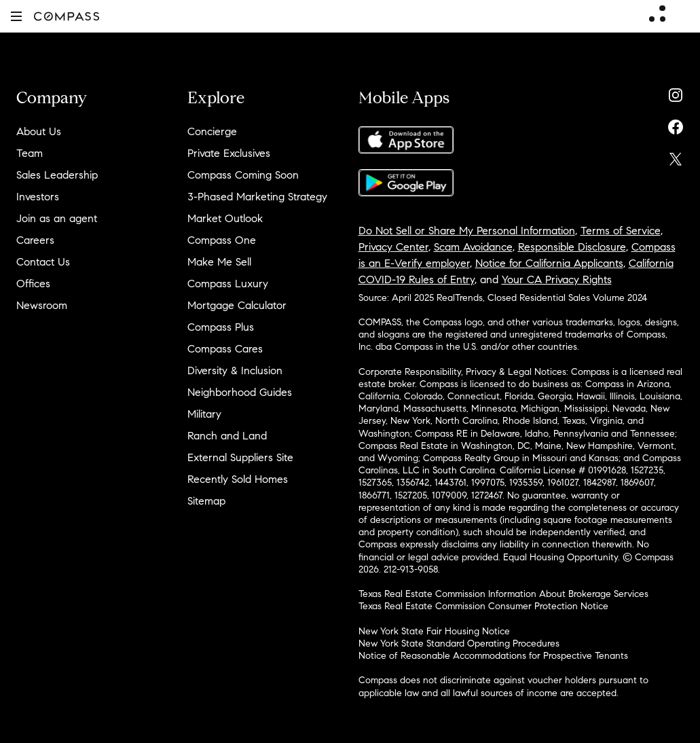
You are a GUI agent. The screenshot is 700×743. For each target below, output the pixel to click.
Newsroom (42, 305)
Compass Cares (225, 349)
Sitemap (206, 501)
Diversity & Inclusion (235, 370)
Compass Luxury (228, 284)
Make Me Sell (219, 262)
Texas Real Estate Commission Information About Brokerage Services (503, 594)
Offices (33, 284)
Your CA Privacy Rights (557, 279)
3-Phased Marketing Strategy (257, 197)
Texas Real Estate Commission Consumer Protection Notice (483, 606)
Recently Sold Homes (238, 479)
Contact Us (43, 262)
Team (30, 153)
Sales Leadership (57, 175)
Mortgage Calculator (237, 305)
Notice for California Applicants (549, 263)
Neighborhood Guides (240, 392)
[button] (16, 16)
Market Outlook (225, 218)
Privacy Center (393, 247)
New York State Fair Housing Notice (434, 631)
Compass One (222, 240)
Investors (38, 197)
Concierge (212, 131)
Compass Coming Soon (243, 175)
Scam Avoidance (473, 247)
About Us (39, 131)
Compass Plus (221, 327)
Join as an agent (57, 218)
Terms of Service (621, 231)
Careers (35, 240)
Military (204, 414)
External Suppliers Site (240, 457)
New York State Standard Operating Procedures (459, 644)
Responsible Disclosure (572, 247)
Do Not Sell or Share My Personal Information (467, 231)
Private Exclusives (229, 153)
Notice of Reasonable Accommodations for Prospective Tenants (493, 656)
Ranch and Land (227, 436)
